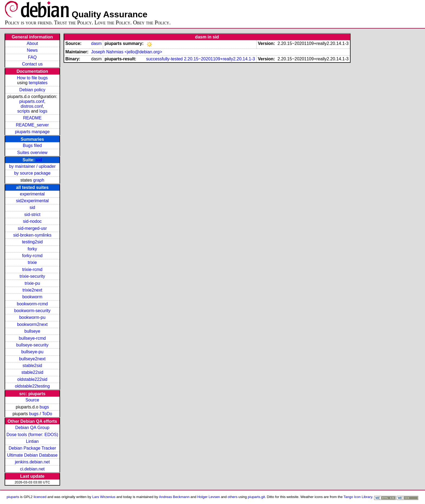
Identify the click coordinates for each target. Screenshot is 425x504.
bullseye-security (32, 345)
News (32, 50)
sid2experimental (32, 201)
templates (38, 83)
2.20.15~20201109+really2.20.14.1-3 (219, 59)
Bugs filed (32, 145)
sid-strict (32, 215)
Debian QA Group (32, 428)
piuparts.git (256, 497)
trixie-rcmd (32, 269)
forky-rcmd (32, 256)
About (32, 43)
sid (39, 160)
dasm (96, 43)
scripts (24, 111)
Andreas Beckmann (174, 497)
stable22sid (32, 372)
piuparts (13, 497)
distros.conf (32, 106)
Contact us (32, 64)
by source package (32, 173)
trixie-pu (32, 283)
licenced (40, 497)
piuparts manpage (32, 132)
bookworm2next (32, 324)
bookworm (32, 297)
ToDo (47, 414)
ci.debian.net (32, 469)
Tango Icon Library (358, 497)
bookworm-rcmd (32, 304)
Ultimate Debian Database (32, 455)
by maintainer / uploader (32, 166)
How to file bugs (32, 78)
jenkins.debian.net (32, 462)
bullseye (32, 331)
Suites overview (32, 153)
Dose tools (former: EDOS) (32, 435)
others (233, 497)
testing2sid (32, 242)
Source (32, 400)
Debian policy (32, 90)
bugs (44, 407)
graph (39, 180)
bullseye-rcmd (32, 338)
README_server (32, 125)
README (32, 118)
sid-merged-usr (32, 228)
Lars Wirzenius (104, 497)
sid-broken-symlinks (32, 235)
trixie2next (32, 290)
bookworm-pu (32, 317)
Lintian (32, 441)
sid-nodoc (32, 221)
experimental (32, 194)
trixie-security (32, 276)
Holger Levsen (209, 497)
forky (32, 249)
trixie (32, 262)
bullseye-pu (32, 352)
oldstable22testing (32, 386)
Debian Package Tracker (32, 448)
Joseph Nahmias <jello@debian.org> (127, 52)
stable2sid (32, 366)
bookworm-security (32, 311)
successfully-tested (164, 59)
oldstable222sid (32, 379)
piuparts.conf (32, 101)
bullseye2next (32, 359)
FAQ (32, 57)
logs (43, 111)
